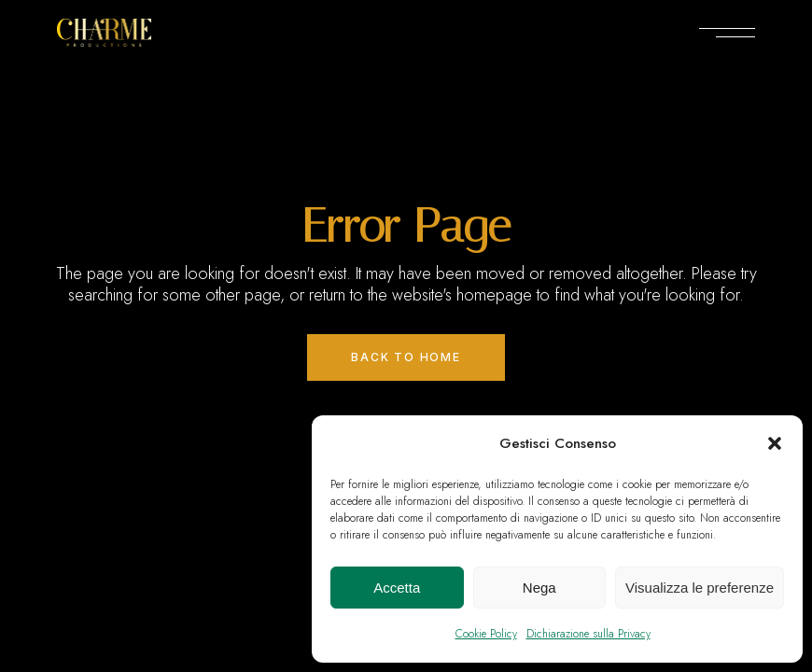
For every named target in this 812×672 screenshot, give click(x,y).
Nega (539, 588)
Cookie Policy (486, 634)
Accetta (397, 588)
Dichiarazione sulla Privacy (588, 634)
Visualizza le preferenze (700, 588)
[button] (775, 443)
